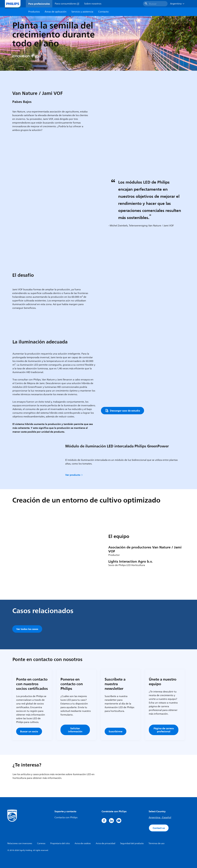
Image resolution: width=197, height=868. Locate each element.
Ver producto (74, 475)
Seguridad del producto (132, 843)
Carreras (41, 843)
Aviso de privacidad (106, 843)
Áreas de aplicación (56, 12)
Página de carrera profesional (164, 730)
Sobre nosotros (93, 4)
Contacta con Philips (66, 817)
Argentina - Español (160, 817)
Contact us (159, 828)
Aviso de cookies (83, 843)
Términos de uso (156, 843)
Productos (34, 12)
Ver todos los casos (27, 629)
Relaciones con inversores (20, 843)
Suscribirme (116, 731)
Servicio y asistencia (82, 12)
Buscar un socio (29, 731)
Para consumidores (67, 4)
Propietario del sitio (60, 843)
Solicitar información (75, 730)
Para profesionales (39, 4)
